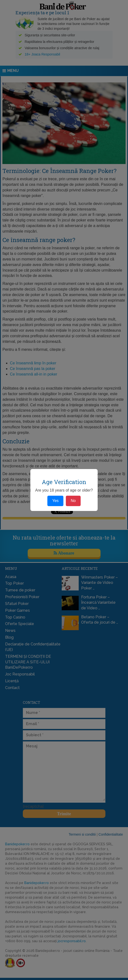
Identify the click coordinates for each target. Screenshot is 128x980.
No (73, 501)
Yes (55, 501)
